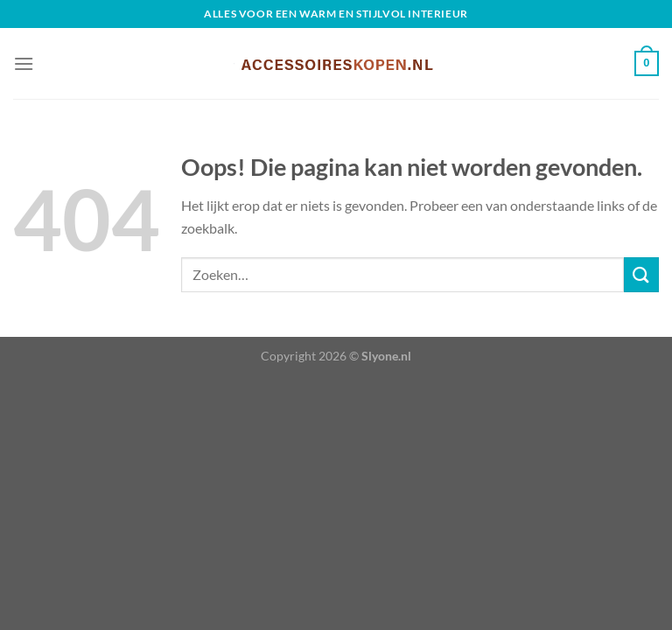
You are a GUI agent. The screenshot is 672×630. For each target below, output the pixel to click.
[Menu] (24, 63)
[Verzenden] (641, 274)
